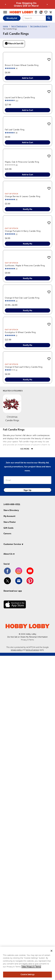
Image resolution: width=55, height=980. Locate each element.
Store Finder (10, 846)
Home (5, 26)
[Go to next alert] (47, 4)
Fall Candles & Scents (39, 26)
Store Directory (11, 835)
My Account (9, 840)
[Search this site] (49, 18)
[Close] (51, 951)
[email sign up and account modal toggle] (41, 12)
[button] (27, 869)
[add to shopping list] (49, 60)
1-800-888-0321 (12, 829)
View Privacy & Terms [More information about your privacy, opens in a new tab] (31, 967)
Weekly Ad (12, 18)
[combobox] (34, 18)
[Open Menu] (5, 12)
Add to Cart (27, 110)
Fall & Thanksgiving (19, 26)
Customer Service (12, 868)
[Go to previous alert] (5, 4)
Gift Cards (9, 852)
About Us (8, 878)
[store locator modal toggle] (36, 12)
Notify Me (28, 371)
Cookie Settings (27, 975)
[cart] (51, 12)
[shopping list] (46, 12)
